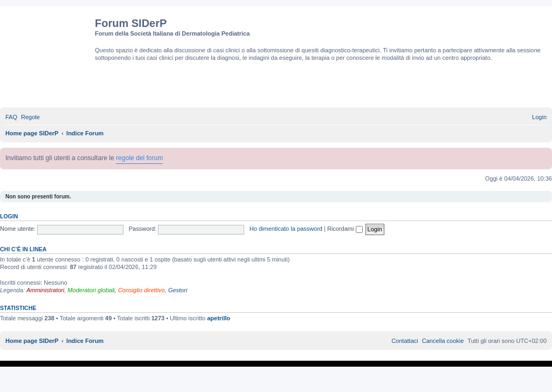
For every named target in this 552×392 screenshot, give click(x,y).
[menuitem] (11, 117)
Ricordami (345, 229)
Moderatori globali (91, 290)
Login (9, 216)
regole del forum (139, 158)
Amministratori (45, 290)
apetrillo (219, 318)
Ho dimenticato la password (286, 229)
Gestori (178, 290)
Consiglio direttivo (142, 290)
